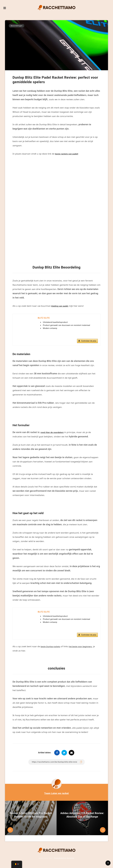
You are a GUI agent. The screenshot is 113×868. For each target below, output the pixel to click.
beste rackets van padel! (68, 154)
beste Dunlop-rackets (52, 649)
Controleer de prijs (89, 342)
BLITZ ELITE (44, 318)
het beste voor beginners (84, 649)
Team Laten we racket (56, 795)
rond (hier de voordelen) (54, 433)
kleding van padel (61, 306)
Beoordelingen (17, 26)
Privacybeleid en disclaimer (64, 860)
